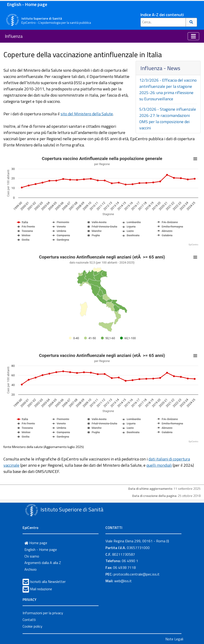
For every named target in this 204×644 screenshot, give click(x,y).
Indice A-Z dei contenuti (162, 15)
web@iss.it (123, 581)
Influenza (14, 36)
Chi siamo (32, 556)
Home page (36, 543)
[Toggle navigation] (193, 36)
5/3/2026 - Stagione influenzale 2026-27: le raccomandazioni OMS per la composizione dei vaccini (168, 119)
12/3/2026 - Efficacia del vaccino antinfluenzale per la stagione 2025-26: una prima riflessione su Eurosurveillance (168, 89)
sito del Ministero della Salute (87, 114)
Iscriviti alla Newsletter (48, 582)
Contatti (29, 620)
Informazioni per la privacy (43, 613)
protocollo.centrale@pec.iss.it (137, 574)
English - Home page (27, 4)
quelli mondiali (159, 465)
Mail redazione (41, 589)
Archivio (31, 569)
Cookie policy (32, 626)
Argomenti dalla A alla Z (43, 563)
